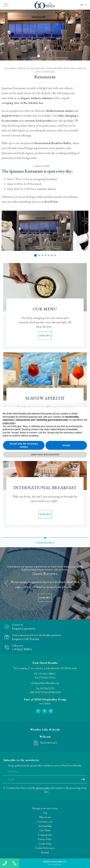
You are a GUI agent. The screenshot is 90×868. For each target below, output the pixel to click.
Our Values (45, 830)
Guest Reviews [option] (45, 542)
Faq (45, 813)
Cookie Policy (45, 844)
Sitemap (45, 852)
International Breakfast (45, 488)
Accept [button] (66, 445)
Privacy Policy (45, 839)
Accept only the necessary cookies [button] (24, 445)
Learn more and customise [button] (45, 454)
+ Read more (41, 166)
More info (45, 336)
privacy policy (43, 788)
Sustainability (45, 826)
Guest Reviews (45, 574)
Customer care (45, 822)
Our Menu (45, 309)
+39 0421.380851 (47, 674)
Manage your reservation (45, 808)
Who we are (45, 817)
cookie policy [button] (9, 423)
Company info (45, 835)
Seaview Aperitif (45, 398)
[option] (45, 35)
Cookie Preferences (45, 848)
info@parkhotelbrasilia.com (45, 683)
